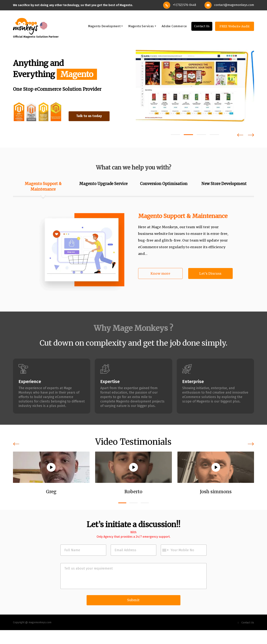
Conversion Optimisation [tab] (164, 184)
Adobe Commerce (174, 27)
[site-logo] (26, 26)
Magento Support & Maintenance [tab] (43, 187)
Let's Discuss (210, 274)
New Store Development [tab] (224, 184)
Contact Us (202, 27)
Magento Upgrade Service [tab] (103, 184)
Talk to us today (92, 116)
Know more (160, 274)
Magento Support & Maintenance (183, 216)
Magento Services (141, 27)
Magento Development (104, 27)
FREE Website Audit (235, 27)
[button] (175, 135)
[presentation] (240, 135)
